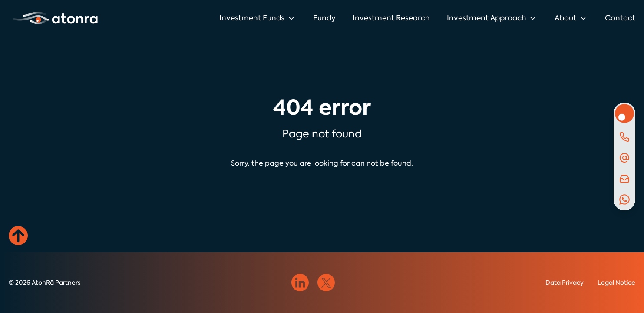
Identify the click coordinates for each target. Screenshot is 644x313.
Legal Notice (616, 283)
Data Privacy (565, 283)
